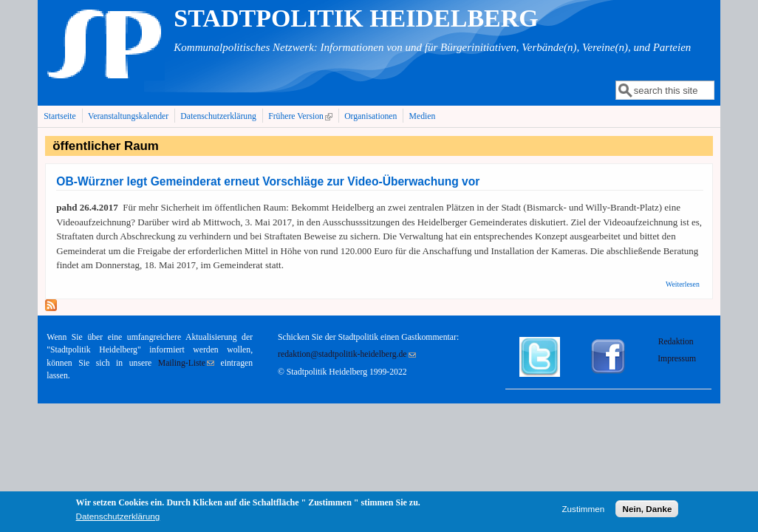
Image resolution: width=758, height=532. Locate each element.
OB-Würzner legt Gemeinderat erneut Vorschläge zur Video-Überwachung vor (268, 181)
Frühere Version (302, 116)
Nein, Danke (647, 509)
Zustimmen (583, 509)
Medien (423, 116)
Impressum (677, 359)
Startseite (60, 116)
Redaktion (677, 342)
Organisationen (371, 116)
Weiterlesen (683, 284)
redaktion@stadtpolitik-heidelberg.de (346, 354)
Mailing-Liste (186, 363)
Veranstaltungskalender (128, 116)
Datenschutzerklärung (218, 116)
